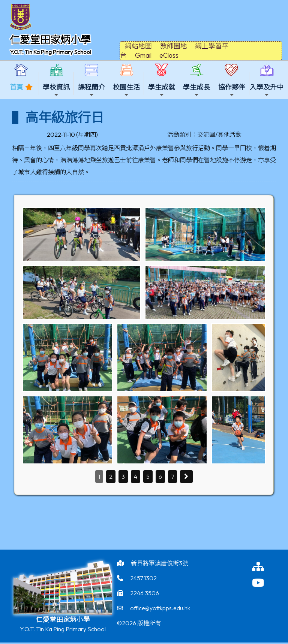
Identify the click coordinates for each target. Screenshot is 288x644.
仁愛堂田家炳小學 (50, 40)
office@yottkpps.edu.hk (160, 608)
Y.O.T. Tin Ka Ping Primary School (50, 52)
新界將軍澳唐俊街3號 (160, 563)
